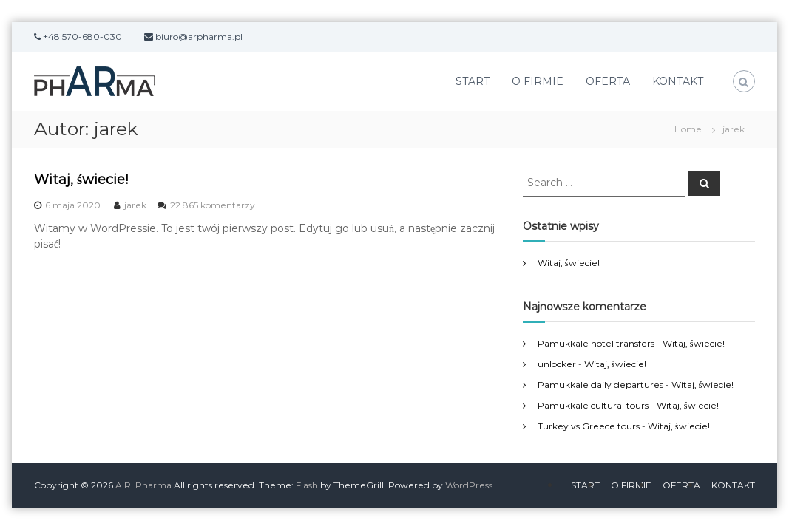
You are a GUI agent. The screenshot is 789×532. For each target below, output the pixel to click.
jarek (135, 205)
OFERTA (608, 81)
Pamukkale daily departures (600, 385)
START (473, 81)
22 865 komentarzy (213, 205)
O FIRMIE (538, 81)
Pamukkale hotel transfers (596, 343)
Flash (307, 485)
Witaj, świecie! (81, 180)
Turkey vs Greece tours (589, 426)
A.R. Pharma (143, 485)
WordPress (469, 485)
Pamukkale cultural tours (593, 405)
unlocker (557, 364)
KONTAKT (678, 81)
